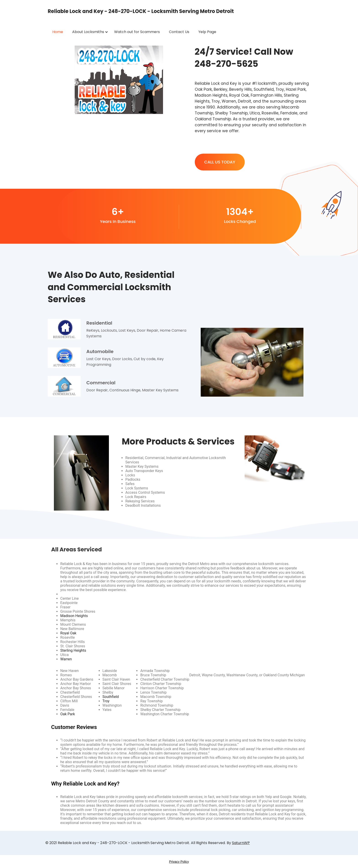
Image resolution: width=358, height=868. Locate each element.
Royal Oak (68, 633)
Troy (106, 701)
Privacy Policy (179, 862)
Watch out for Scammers (137, 32)
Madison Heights (74, 616)
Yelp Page (207, 32)
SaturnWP (241, 843)
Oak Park (68, 714)
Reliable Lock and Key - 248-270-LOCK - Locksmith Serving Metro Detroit (141, 11)
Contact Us (179, 32)
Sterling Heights (73, 650)
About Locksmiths (88, 32)
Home (58, 32)
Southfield (111, 697)
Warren (66, 659)
